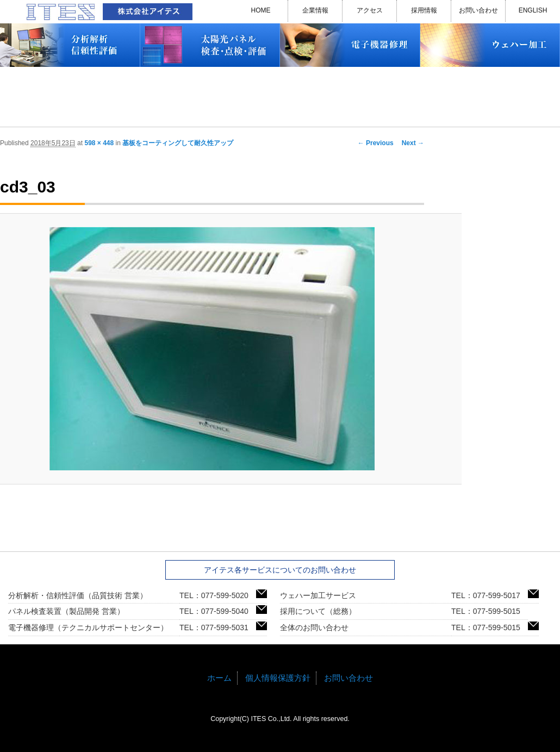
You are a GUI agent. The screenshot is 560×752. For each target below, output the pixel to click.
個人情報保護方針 (278, 678)
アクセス (370, 10)
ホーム (219, 678)
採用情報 (424, 10)
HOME (261, 10)
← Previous (376, 143)
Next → (413, 143)
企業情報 (315, 10)
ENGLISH (533, 10)
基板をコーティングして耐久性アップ (178, 143)
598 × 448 (99, 143)
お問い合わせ (478, 10)
